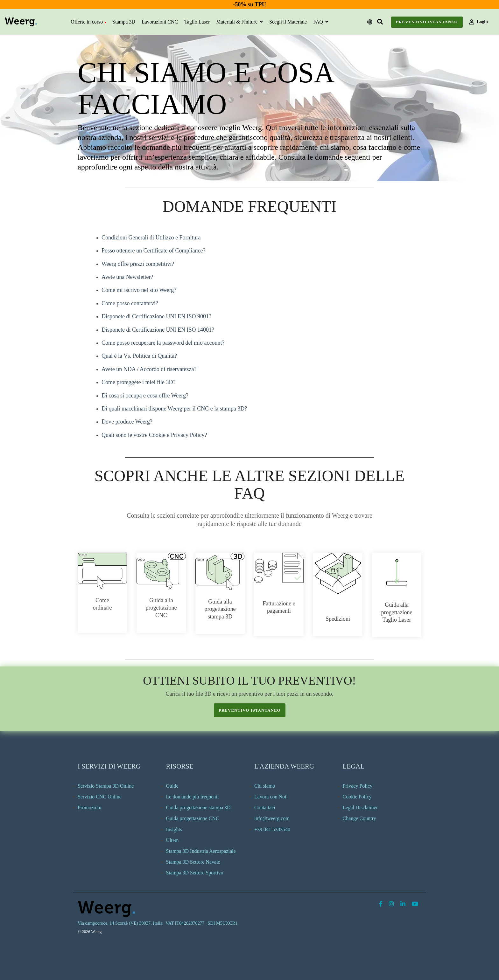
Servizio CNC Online (100, 797)
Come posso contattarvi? (130, 303)
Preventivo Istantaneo (427, 22)
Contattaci (265, 807)
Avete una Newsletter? (127, 277)
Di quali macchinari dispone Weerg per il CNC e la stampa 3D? (174, 409)
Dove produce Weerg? (127, 422)
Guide (172, 786)
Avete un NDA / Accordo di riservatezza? (149, 369)
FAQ (319, 22)
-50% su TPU (250, 4)
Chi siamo (265, 786)
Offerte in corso (88, 22)
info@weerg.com (272, 818)
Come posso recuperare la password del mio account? (163, 343)
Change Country (359, 818)
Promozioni (90, 807)
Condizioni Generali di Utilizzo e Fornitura (151, 238)
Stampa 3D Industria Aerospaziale (201, 851)
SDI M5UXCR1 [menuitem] (222, 923)
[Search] (380, 22)
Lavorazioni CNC (160, 22)
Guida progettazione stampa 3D (198, 807)
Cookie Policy (357, 797)
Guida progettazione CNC (193, 818)
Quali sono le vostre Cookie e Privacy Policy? (154, 435)
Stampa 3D (124, 22)
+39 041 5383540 (272, 829)
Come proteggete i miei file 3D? (138, 382)
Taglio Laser (197, 22)
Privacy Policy (358, 786)
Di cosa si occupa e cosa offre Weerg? (145, 396)
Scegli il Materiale (288, 22)
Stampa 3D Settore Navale (193, 862)
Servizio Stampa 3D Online (106, 786)
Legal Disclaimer (360, 807)
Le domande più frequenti (193, 797)
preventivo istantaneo (250, 710)
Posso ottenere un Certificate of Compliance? (153, 251)
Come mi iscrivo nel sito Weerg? (139, 290)
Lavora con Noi (270, 797)
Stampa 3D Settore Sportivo (195, 873)
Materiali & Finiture (237, 22)
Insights (174, 829)
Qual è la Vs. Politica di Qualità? (139, 356)
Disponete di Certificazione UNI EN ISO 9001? (156, 316)
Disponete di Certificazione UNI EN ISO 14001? (158, 330)
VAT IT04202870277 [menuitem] (185, 923)
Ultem (172, 840)
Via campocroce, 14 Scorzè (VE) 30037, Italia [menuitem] (120, 923)
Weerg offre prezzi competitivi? (138, 264)
